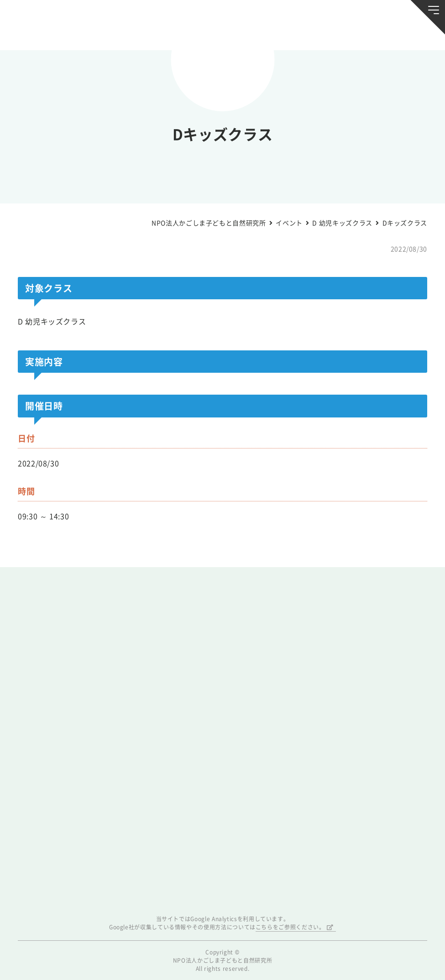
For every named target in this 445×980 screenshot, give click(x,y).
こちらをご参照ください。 (290, 927)
